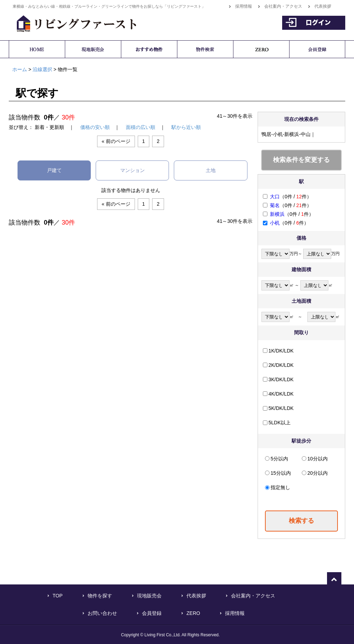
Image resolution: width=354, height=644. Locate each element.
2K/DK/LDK (281, 365)
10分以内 (318, 459)
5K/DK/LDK (281, 408)
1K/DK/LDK (281, 351)
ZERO (193, 613)
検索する (301, 521)
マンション (132, 170)
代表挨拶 (323, 6)
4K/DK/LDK (281, 394)
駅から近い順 (186, 127)
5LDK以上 (280, 423)
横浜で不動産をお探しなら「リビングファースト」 (73, 23)
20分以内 (318, 473)
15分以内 (281, 473)
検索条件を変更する (301, 160)
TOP (58, 596)
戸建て (54, 170)
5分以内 (279, 459)
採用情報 (244, 6)
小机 (275, 223)
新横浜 (277, 214)
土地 (211, 170)
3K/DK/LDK (281, 379)
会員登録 (152, 613)
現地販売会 (149, 596)
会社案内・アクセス (283, 6)
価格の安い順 (95, 127)
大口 (275, 197)
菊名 (275, 205)
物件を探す (100, 596)
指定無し (280, 487)
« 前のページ (116, 141)
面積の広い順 (141, 127)
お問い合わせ (102, 613)
